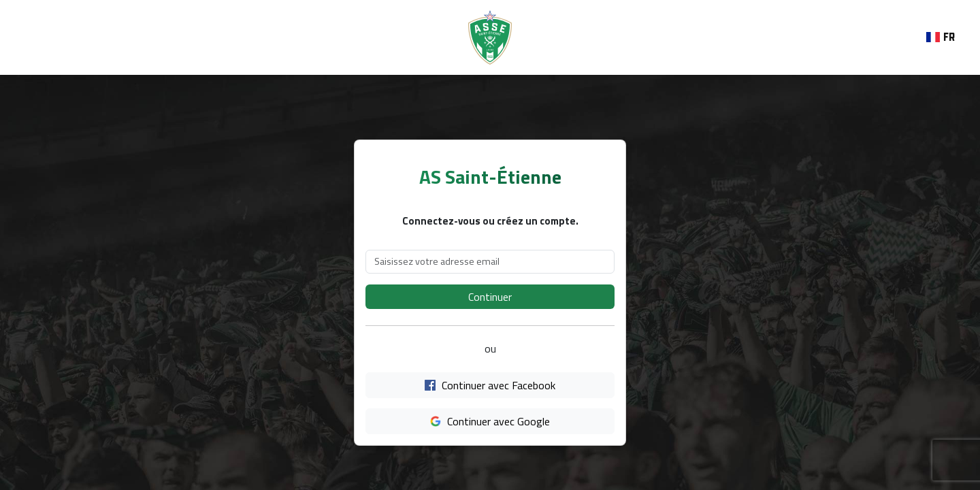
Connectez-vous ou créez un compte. (490, 221)
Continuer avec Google (490, 421)
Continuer (490, 297)
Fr (941, 37)
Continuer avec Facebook (490, 385)
